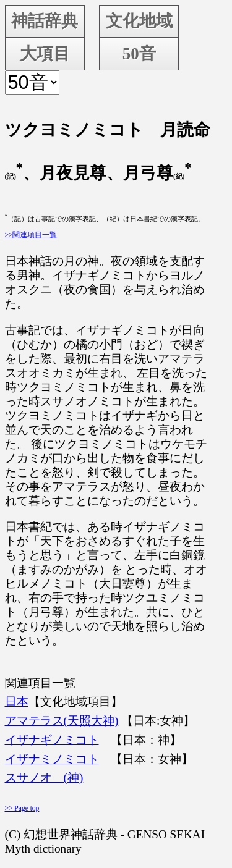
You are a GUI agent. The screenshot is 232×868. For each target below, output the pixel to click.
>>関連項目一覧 (31, 235)
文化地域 (139, 21)
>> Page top (22, 808)
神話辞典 (45, 21)
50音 (139, 54)
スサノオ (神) (44, 777)
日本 (17, 702)
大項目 (45, 54)
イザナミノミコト (52, 759)
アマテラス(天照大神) (62, 721)
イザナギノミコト (52, 740)
